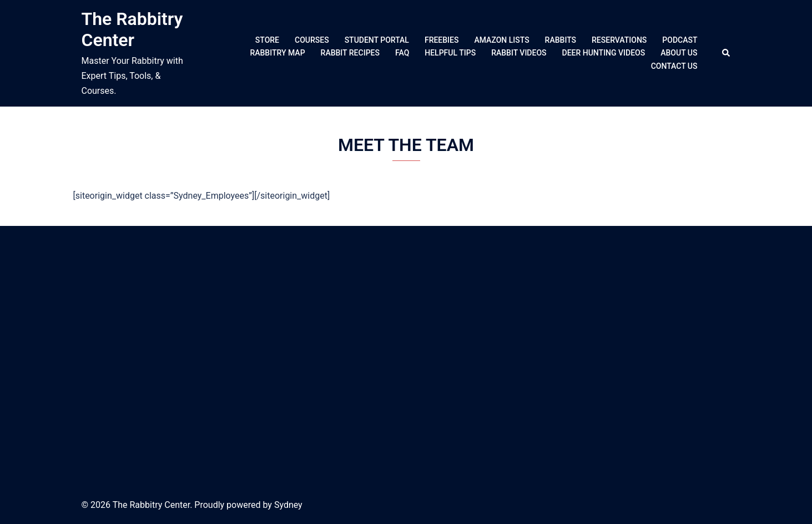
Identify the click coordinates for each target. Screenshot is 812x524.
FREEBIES (442, 40)
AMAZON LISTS (501, 40)
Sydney (288, 505)
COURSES (312, 40)
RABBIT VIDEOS (519, 53)
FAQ (402, 53)
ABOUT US (679, 53)
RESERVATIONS (619, 40)
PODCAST (680, 40)
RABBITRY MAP (277, 53)
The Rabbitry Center (132, 29)
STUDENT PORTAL (377, 40)
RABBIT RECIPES (350, 53)
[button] (727, 53)
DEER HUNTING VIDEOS (604, 53)
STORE (267, 40)
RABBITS (561, 40)
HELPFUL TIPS (450, 53)
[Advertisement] (406, 356)
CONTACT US (674, 66)
